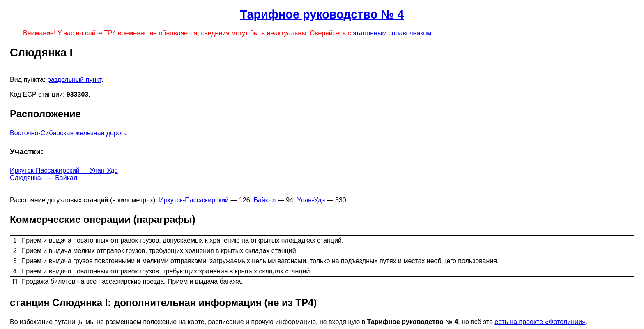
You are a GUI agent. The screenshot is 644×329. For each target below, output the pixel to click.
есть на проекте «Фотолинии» (540, 322)
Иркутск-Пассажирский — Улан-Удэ (64, 170)
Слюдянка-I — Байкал (44, 178)
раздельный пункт (74, 80)
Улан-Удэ (311, 200)
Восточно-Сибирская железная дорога (68, 133)
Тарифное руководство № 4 (322, 14)
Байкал (265, 200)
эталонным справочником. (393, 33)
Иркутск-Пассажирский (194, 200)
